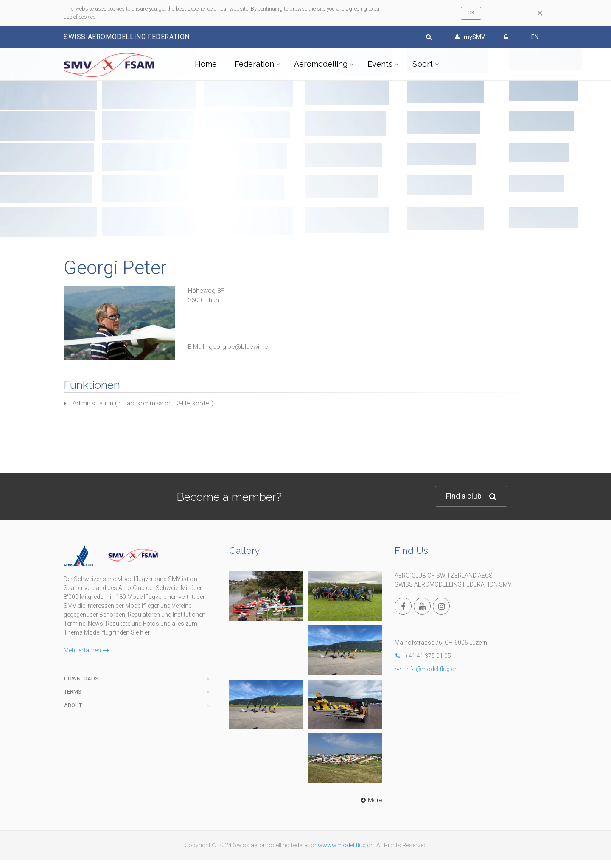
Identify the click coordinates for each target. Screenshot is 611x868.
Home (206, 64)
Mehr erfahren (86, 650)
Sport (423, 64)
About (73, 705)
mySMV (470, 37)
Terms (73, 692)
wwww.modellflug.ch (346, 845)
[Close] (540, 13)
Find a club (471, 496)
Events (380, 64)
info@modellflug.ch (426, 669)
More (370, 800)
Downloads (81, 678)
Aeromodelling (321, 64)
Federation (254, 64)
